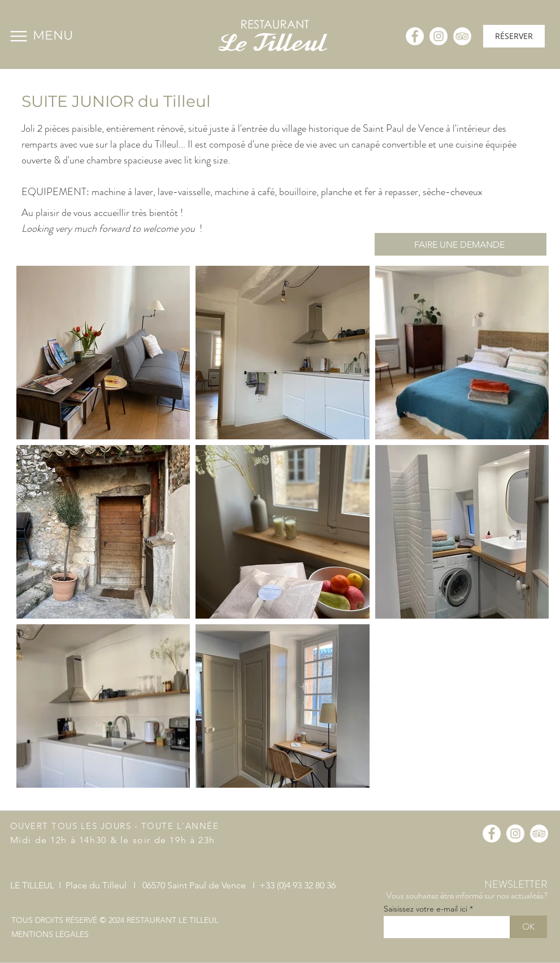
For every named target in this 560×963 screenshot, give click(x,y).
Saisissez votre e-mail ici (426, 909)
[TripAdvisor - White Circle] (462, 36)
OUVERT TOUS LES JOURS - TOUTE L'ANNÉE (115, 826)
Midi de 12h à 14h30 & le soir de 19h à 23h (113, 840)
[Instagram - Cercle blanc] (439, 36)
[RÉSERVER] (514, 36)
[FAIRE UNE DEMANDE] (461, 244)
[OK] (528, 927)
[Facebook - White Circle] (415, 36)
